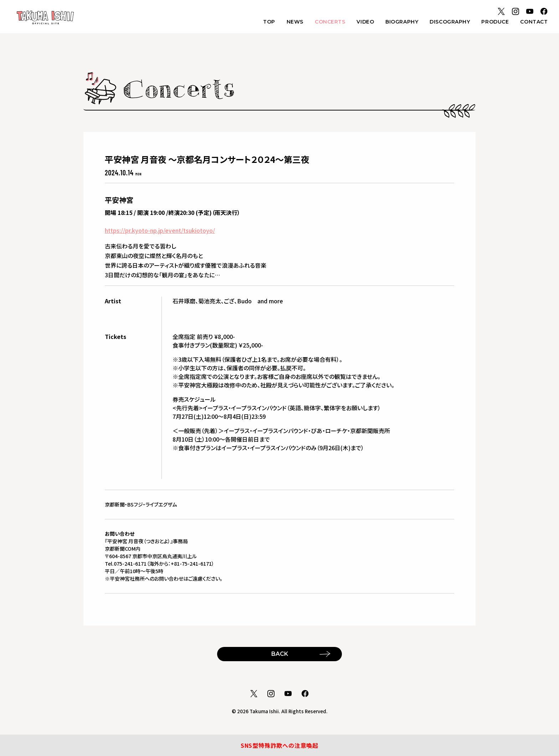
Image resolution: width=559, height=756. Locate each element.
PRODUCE (495, 22)
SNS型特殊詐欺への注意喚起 (279, 745)
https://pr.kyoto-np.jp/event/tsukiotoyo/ (160, 230)
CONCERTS (330, 22)
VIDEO (365, 22)
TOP (269, 22)
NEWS (295, 22)
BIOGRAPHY (402, 22)
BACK (280, 654)
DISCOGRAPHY (450, 22)
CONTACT (534, 22)
